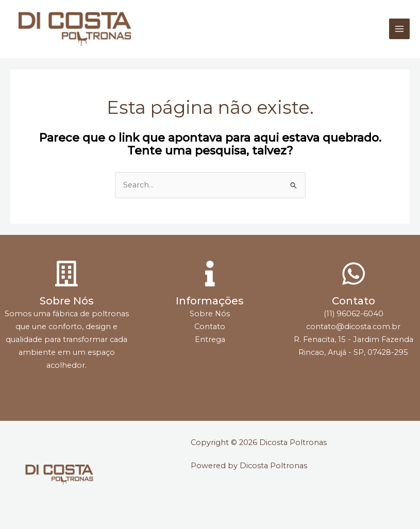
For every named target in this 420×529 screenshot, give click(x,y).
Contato (354, 301)
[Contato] (354, 274)
